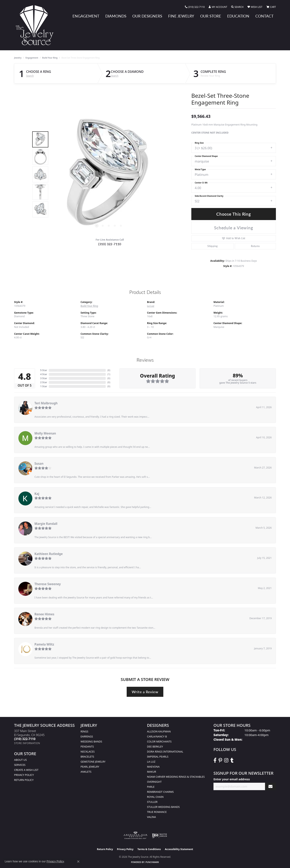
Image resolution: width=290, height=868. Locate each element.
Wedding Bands (91, 741)
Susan (39, 463)
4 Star (44, 374)
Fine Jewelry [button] (181, 16)
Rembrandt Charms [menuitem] (160, 792)
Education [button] (238, 16)
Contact (264, 16)
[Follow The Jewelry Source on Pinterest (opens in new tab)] (220, 760)
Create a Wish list (26, 770)
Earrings (87, 736)
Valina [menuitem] (151, 817)
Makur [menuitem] (152, 772)
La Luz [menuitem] (151, 762)
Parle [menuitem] (151, 787)
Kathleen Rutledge (49, 554)
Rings (84, 731)
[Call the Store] (25, 739)
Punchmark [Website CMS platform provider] (152, 862)
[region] (109, 174)
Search (30, 76)
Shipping (212, 246)
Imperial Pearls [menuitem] (158, 757)
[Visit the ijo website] (159, 835)
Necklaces (88, 752)
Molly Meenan (45, 433)
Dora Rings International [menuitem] (165, 752)
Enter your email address (232, 779)
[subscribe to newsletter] (270, 786)
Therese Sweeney (48, 584)
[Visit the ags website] (135, 835)
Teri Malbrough (46, 403)
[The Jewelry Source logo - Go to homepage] (36, 25)
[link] (195, 7)
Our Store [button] (211, 16)
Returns (255, 246)
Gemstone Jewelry (93, 762)
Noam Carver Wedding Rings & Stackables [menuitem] (176, 777)
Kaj (37, 494)
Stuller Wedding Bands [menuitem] (163, 807)
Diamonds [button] (116, 16)
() (109, 370)
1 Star (44, 386)
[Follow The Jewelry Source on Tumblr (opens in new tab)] (232, 760)
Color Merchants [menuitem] (159, 741)
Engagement (32, 58)
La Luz (151, 306)
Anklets (86, 772)
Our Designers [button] (147, 16)
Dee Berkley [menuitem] (155, 747)
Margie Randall (46, 524)
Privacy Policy (24, 775)
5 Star (44, 370)
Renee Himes (44, 614)
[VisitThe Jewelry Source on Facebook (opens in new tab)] (215, 760)
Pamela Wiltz (44, 644)
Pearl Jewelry (90, 767)
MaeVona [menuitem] (153, 767)
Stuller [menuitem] (152, 802)
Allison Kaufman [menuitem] (159, 731)
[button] (218, 7)
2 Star (44, 382)
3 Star (44, 378)
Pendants (87, 747)
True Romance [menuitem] (157, 812)
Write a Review (145, 692)
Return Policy (24, 780)
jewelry (18, 58)
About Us (20, 760)
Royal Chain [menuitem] (155, 797)
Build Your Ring (50, 58)
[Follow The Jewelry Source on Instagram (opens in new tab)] (226, 760)
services (20, 765)
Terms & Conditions (149, 849)
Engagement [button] (86, 16)
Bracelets (87, 757)
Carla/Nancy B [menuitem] (157, 736)
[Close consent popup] (78, 862)
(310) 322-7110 (110, 244)
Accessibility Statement (179, 849)
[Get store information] (27, 743)
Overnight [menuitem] (154, 782)
